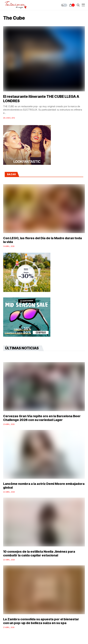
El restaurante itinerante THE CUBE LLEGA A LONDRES (41, 99)
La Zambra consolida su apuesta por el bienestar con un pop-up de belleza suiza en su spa (41, 621)
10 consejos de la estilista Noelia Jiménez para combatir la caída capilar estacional (39, 553)
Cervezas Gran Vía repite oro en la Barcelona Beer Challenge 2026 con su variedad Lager (42, 418)
